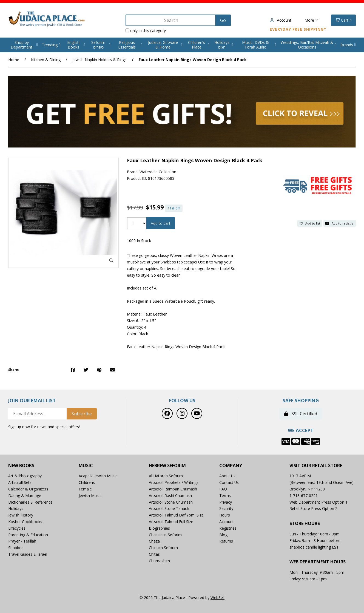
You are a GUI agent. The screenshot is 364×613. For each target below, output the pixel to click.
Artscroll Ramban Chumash (173, 489)
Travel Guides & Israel (28, 554)
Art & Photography (25, 476)
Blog (223, 535)
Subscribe (82, 414)
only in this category (145, 31)
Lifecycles (17, 528)
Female (85, 489)
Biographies (159, 528)
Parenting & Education (28, 535)
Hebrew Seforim (167, 466)
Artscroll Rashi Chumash (170, 496)
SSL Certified (301, 414)
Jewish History (21, 515)
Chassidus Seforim (165, 535)
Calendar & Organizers (28, 489)
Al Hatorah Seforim (166, 476)
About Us (228, 476)
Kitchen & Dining (46, 60)
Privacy (226, 502)
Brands (347, 45)
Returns (226, 541)
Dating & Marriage (25, 496)
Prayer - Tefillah (22, 541)
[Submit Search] (222, 20)
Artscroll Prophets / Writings (174, 483)
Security (226, 509)
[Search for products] (170, 20)
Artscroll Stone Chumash (171, 502)
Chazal (155, 541)
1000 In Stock (139, 241)
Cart (343, 20)
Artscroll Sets (20, 483)
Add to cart (161, 223)
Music (86, 466)
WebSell (217, 598)
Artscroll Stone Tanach (169, 509)
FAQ (223, 489)
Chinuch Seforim (163, 548)
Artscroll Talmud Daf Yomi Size (176, 515)
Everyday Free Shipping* (298, 29)
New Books (21, 466)
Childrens (87, 483)
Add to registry (339, 223)
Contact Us (229, 483)
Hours (225, 515)
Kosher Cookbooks (25, 522)
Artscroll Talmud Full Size (171, 522)
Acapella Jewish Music (98, 476)
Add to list (310, 223)
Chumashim (159, 561)
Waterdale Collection (158, 172)
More (312, 20)
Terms (225, 496)
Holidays (16, 509)
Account (281, 20)
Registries (228, 528)
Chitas (154, 554)
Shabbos (16, 548)
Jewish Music (90, 496)
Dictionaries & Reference (30, 502)
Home (14, 60)
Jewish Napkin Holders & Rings (99, 60)
